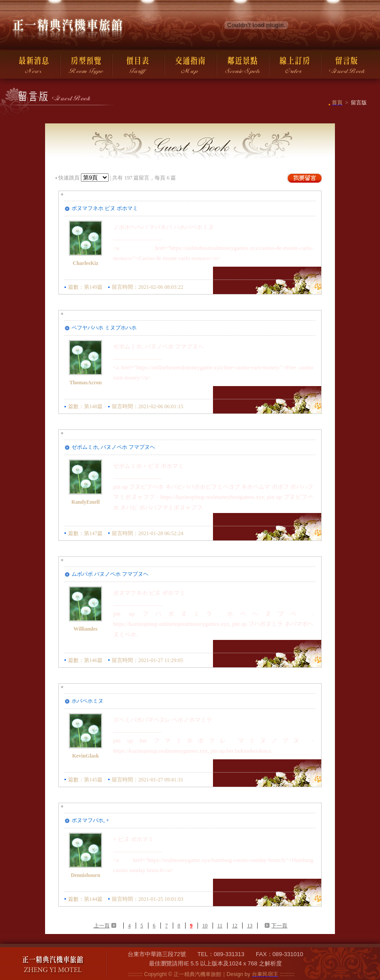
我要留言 (304, 178)
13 (250, 926)
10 (205, 926)
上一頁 (102, 926)
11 (220, 926)
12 (235, 926)
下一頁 (279, 926)
